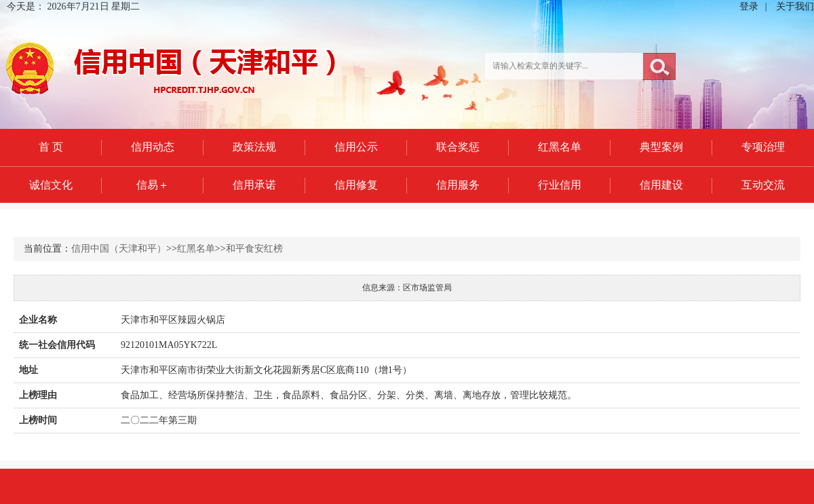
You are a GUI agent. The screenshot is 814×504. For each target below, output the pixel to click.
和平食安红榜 (254, 249)
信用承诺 (254, 185)
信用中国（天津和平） (119, 249)
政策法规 (254, 147)
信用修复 (356, 185)
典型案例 (661, 147)
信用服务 (458, 185)
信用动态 (153, 147)
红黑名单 (560, 147)
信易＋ (153, 185)
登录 (749, 6)
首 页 (51, 147)
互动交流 (763, 185)
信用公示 (356, 147)
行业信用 (560, 185)
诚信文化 (51, 185)
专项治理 (763, 147)
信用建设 (661, 185)
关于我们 (795, 6)
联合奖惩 (458, 147)
